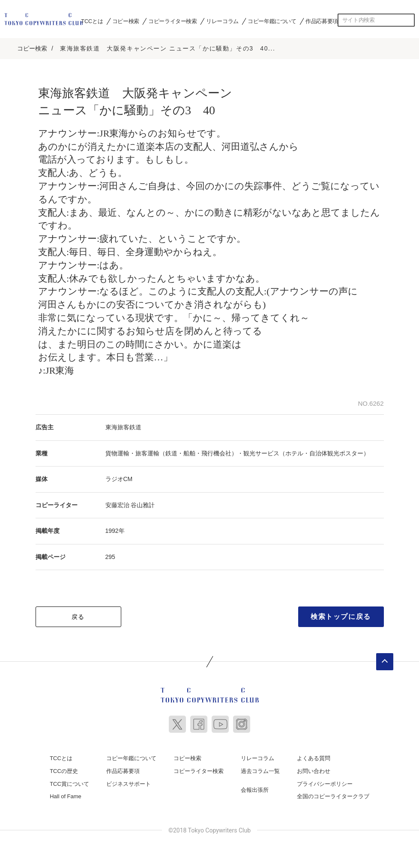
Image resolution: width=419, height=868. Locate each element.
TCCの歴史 (64, 770)
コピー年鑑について (272, 21)
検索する (408, 20)
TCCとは (92, 21)
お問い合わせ (314, 770)
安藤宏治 (117, 504)
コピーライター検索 (172, 21)
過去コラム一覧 (260, 770)
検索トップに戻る (341, 616)
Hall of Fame (66, 795)
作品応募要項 (322, 21)
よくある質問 (314, 757)
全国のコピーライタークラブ (333, 795)
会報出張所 (255, 789)
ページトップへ (385, 661)
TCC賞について (69, 783)
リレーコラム (222, 21)
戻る (78, 616)
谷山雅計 (143, 504)
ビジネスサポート (129, 783)
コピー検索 (126, 21)
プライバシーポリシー (325, 783)
